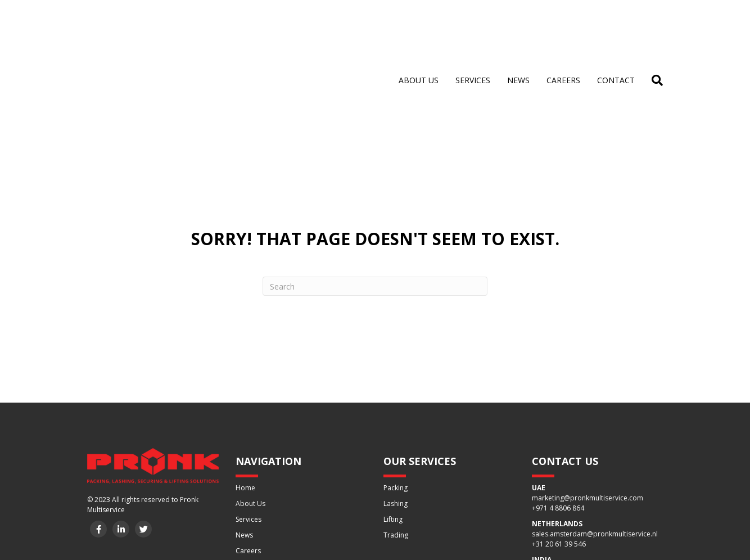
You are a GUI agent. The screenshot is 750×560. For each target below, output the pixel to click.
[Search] (653, 28)
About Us (250, 399)
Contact (616, 28)
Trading (396, 431)
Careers (563, 28)
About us (419, 28)
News (518, 28)
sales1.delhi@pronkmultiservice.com (590, 466)
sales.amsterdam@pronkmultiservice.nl (595, 430)
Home (245, 384)
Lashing (396, 399)
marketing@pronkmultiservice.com (588, 394)
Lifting (393, 415)
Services (473, 28)
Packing (396, 384)
